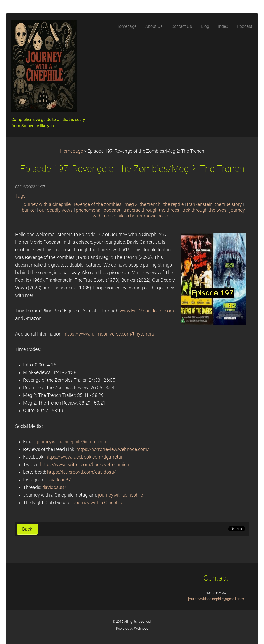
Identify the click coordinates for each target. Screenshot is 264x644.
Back (27, 529)
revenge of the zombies (98, 204)
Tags (20, 196)
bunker (29, 210)
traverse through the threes (151, 210)
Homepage (72, 151)
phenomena (88, 210)
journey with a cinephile (47, 204)
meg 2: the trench (142, 204)
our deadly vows (56, 210)
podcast (112, 210)
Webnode (141, 628)
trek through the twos (204, 210)
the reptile (174, 204)
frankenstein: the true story (214, 204)
